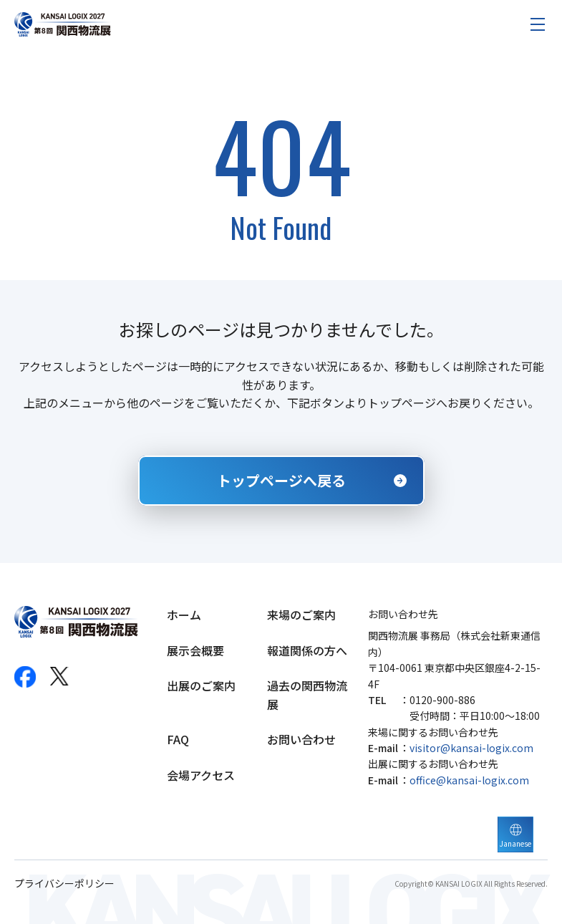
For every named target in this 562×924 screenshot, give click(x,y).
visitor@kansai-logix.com (471, 748)
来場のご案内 (301, 615)
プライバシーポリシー (64, 884)
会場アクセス (201, 775)
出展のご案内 (201, 685)
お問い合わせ (301, 739)
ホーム (184, 615)
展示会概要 (195, 650)
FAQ (178, 739)
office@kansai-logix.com (469, 780)
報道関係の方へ (307, 650)
